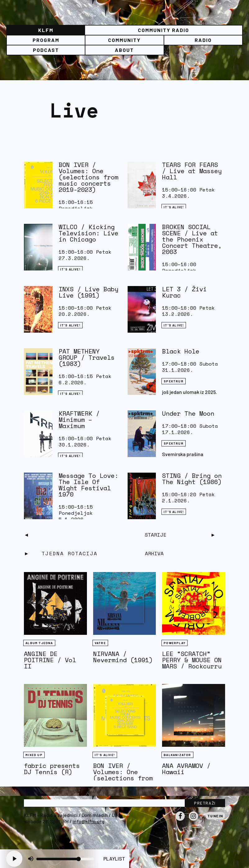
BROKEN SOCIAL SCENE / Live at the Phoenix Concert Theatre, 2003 (192, 239)
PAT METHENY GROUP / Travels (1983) (87, 357)
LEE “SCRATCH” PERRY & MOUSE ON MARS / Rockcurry (192, 660)
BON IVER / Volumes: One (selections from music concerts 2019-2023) (88, 177)
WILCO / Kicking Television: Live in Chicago (88, 233)
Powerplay (174, 643)
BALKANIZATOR (177, 755)
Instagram (193, 820)
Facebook (180, 820)
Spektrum (174, 381)
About (124, 50)
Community (124, 40)
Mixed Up (34, 755)
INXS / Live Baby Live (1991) (88, 292)
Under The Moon (188, 413)
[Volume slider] (65, 859)
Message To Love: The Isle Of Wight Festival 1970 (88, 485)
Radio (203, 40)
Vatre (100, 643)
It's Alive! (174, 207)
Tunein (215, 816)
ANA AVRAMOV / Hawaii (186, 769)
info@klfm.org (88, 821)
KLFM (46, 30)
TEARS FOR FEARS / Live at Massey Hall (192, 171)
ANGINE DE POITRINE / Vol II (50, 660)
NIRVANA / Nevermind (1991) (123, 657)
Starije (156, 535)
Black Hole (181, 351)
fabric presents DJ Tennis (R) (52, 769)
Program (46, 40)
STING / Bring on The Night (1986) (192, 479)
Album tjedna (39, 643)
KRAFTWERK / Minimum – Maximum (79, 420)
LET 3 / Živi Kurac (184, 292)
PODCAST (46, 50)
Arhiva (154, 553)
